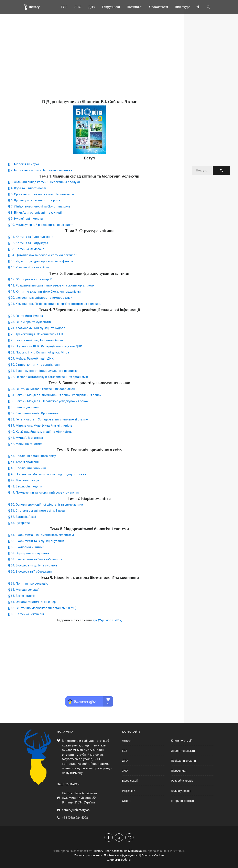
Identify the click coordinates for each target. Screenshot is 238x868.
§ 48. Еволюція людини (25, 486)
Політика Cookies (153, 855)
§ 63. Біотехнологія (22, 596)
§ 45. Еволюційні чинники (27, 468)
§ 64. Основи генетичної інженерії (33, 602)
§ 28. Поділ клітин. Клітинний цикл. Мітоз (39, 352)
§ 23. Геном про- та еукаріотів (30, 322)
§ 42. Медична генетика (25, 444)
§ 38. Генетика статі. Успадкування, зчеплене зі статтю (48, 419)
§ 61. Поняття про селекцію (28, 584)
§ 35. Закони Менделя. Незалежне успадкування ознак (48, 401)
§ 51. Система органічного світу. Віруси (36, 511)
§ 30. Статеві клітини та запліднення (35, 365)
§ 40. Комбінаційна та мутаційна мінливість (40, 432)
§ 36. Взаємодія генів (23, 407)
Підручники (179, 771)
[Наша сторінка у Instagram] (129, 837)
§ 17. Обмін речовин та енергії (30, 279)
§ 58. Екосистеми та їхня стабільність (35, 559)
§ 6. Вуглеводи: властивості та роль (34, 200)
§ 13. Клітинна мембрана (26, 249)
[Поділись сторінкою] (198, 7)
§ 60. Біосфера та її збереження (31, 572)
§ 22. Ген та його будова (26, 316)
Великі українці (181, 791)
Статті (126, 801)
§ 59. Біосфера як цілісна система (33, 565)
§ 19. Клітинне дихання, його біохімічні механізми (44, 292)
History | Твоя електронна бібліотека (118, 851)
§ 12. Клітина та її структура (28, 243)
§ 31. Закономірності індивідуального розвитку (43, 371)
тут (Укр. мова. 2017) (108, 620)
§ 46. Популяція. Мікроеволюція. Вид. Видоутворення (47, 474)
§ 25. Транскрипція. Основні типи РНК (36, 334)
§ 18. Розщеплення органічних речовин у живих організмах (51, 285)
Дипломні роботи (119, 860)
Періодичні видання (184, 761)
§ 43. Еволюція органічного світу (32, 456)
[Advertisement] (89, 63)
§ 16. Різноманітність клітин (29, 267)
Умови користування (88, 855)
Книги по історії (181, 741)
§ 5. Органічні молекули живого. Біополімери (41, 194)
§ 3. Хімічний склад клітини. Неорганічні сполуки (44, 182)
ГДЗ (125, 751)
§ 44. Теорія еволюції (23, 462)
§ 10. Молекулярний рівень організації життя (41, 225)
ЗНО (125, 771)
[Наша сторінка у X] (119, 837)
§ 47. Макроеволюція (24, 480)
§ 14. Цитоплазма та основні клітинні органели (43, 255)
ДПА (125, 761)
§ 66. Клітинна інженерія (26, 614)
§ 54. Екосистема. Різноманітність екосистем (41, 535)
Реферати (129, 791)
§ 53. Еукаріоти (19, 523)
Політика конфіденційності (122, 855)
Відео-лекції (130, 781)
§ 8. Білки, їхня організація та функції (35, 213)
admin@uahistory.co (76, 810)
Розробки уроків (182, 781)
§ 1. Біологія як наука (24, 164)
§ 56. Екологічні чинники (26, 547)
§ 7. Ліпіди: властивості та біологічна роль (39, 206)
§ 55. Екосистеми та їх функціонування (36, 541)
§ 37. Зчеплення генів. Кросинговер (34, 413)
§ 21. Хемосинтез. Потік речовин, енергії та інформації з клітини (55, 304)
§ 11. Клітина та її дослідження (31, 237)
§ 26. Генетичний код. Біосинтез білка (35, 340)
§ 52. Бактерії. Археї (22, 517)
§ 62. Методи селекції (24, 590)
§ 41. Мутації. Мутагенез (26, 438)
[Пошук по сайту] (208, 7)
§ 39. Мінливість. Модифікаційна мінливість (40, 426)
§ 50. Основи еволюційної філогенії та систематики (46, 505)
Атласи (127, 741)
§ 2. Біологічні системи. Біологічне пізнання (40, 170)
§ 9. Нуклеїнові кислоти (25, 219)
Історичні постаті (182, 801)
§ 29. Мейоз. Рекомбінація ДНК (31, 359)
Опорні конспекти (183, 751)
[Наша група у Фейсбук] (109, 837)
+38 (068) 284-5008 (75, 818)
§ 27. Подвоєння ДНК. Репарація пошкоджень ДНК (45, 346)
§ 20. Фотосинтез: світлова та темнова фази (40, 298)
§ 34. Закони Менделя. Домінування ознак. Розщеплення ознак (55, 395)
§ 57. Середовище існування (29, 553)
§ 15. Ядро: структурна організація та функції (41, 261)
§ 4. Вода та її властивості (27, 188)
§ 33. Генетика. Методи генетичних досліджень (42, 389)
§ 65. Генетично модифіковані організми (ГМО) (42, 608)
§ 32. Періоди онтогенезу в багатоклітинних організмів (48, 377)
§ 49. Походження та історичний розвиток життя (43, 493)
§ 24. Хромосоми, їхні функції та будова (37, 328)
